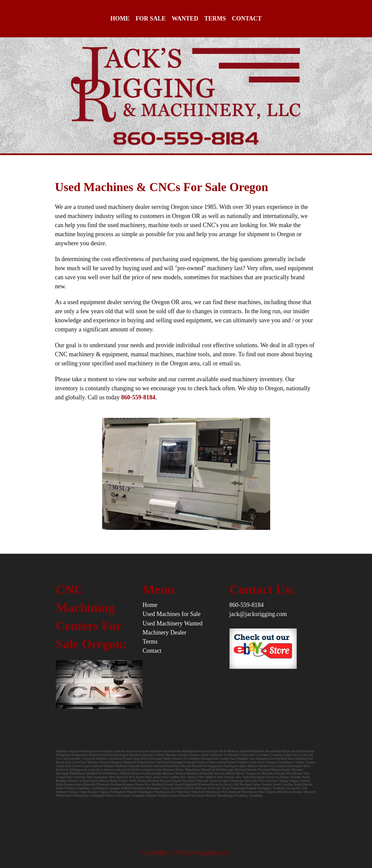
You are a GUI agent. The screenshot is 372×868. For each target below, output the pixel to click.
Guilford (96, 766)
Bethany (234, 751)
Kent (307, 766)
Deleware (156, 758)
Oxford (305, 781)
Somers (267, 784)
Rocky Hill (232, 784)
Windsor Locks (168, 795)
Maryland (264, 770)
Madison (169, 770)
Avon (166, 751)
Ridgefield (190, 784)
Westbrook (284, 792)
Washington (146, 792)
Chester (182, 755)
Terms (215, 19)
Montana (193, 773)
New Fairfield (76, 777)
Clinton (193, 755)
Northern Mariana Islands (164, 781)
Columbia (276, 755)
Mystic (240, 773)
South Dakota (303, 784)
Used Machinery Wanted (172, 623)
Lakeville (94, 770)
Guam (86, 766)
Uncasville (293, 788)
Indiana (263, 766)
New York (242, 777)
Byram (134, 755)
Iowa (273, 766)
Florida (231, 762)
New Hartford (119, 777)
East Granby (221, 758)
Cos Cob (62, 758)
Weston (297, 792)
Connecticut (291, 755)
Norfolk (295, 777)
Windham (138, 795)
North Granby (119, 781)
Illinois (252, 766)
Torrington (264, 788)
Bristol (93, 755)
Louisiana (147, 770)
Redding (158, 784)
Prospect (128, 784)
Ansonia (132, 751)
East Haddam (239, 758)
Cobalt (204, 755)
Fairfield (162, 762)
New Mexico (189, 777)
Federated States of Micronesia (204, 762)
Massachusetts (281, 770)
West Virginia (267, 792)
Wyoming (256, 795)
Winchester (123, 795)
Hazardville (199, 766)
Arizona (143, 751)
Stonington (153, 788)
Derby (167, 758)
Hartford (147, 766)
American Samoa (90, 751)
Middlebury (77, 773)
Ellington (115, 762)
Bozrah (297, 751)
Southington (100, 788)
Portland (116, 784)
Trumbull (278, 788)
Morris (230, 773)
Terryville (214, 788)
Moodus (219, 773)
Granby (311, 762)
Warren (132, 792)
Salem (257, 784)
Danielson (115, 758)
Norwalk (202, 781)
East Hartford (278, 758)
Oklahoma (237, 781)
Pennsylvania (73, 784)
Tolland (251, 788)
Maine (180, 770)
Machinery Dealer (164, 632)
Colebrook (231, 755)
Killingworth (78, 770)
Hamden (134, 766)
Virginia (104, 792)
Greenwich (63, 766)
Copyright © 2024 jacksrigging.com (186, 853)
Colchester (216, 755)
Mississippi (154, 773)
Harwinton (173, 766)
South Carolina (283, 784)
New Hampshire (97, 777)
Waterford (198, 792)
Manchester (193, 770)
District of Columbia (186, 758)
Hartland (159, 766)
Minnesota (138, 773)
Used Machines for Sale (171, 614)
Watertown (213, 792)
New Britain (294, 773)
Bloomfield (273, 751)
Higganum (216, 766)
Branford (308, 751)
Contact (247, 19)
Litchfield (133, 770)
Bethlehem (257, 751)
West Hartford (231, 792)
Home (120, 19)
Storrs (165, 788)
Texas (226, 788)
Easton (104, 762)
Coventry (74, 758)
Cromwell (88, 758)
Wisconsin (198, 795)
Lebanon (107, 770)
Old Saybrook (268, 781)
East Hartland (297, 758)
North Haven (137, 781)
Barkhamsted (191, 751)
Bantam (176, 751)
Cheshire (170, 755)
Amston (108, 751)
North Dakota (99, 781)
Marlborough (225, 770)
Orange (283, 781)
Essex (151, 762)
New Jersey (153, 777)
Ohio (225, 781)
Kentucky (62, 770)
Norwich (215, 781)
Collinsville (247, 755)
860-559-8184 (247, 605)
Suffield (189, 788)
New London (171, 777)
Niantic (284, 777)
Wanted (185, 19)
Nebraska (267, 773)
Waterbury (183, 792)
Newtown (272, 777)
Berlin (223, 751)
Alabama (62, 751)
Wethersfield (64, 795)
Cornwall (307, 755)
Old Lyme (251, 781)
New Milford (208, 777)
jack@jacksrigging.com (258, 614)
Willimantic (81, 795)
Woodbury (241, 795)
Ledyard (119, 770)
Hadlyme (122, 766)
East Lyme (73, 762)
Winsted (184, 795)
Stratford (176, 788)
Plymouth (103, 784)
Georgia (271, 762)
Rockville (217, 784)
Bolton (286, 751)
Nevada (280, 773)
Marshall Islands (245, 770)
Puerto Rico (143, 784)
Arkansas (156, 751)
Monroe (181, 773)
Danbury (102, 758)
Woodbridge (225, 795)
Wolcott (211, 795)
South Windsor (66, 788)
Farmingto (175, 762)
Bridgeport (63, 755)
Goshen (300, 762)
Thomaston (238, 788)
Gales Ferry (257, 762)
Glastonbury (285, 762)
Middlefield (94, 773)
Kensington (295, 766)
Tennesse (201, 788)
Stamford (139, 788)
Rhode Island (173, 784)
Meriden (297, 770)
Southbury (84, 788)
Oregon (294, 781)
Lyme (158, 770)
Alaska (73, 751)
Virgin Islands (88, 792)
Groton (76, 766)
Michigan (62, 773)
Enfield (142, 762)
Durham (206, 758)
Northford (189, 781)
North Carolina (79, 781)
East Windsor (90, 762)
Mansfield (208, 770)
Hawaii (186, 766)
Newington (257, 777)
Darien (128, 758)
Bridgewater (79, 755)
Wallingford (118, 792)
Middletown (111, 773)
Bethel (245, 751)
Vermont (61, 792)
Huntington (231, 766)
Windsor (151, 795)
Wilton (110, 795)
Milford (126, 773)
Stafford (126, 788)
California (146, 755)
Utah (304, 788)
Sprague (114, 788)
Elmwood (129, 762)
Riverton (204, 784)
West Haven (249, 792)
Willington (98, 795)
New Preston (226, 777)
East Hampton (259, 758)
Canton (159, 755)
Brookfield (106, 755)
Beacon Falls (209, 751)
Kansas (281, 766)
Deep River (141, 758)
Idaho (243, 766)
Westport (309, 792)
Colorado (262, 755)
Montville (206, 773)
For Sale (151, 19)
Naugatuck (253, 773)
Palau (59, 784)
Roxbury (246, 784)
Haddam (109, 766)
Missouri (169, 773)
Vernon (73, 792)
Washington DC (165, 792)
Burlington (121, 755)
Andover (120, 751)
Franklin (242, 762)
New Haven (137, 777)
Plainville (89, 784)
